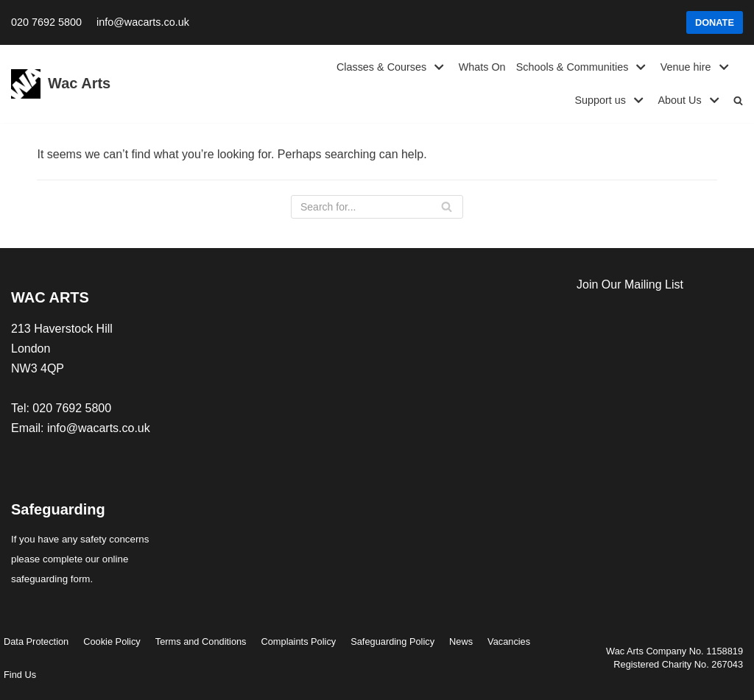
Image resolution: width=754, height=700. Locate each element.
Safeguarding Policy (392, 641)
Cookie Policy (112, 641)
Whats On (482, 67)
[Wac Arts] (61, 84)
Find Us (20, 675)
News (461, 641)
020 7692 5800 (46, 22)
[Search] (377, 207)
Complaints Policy (299, 641)
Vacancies (509, 641)
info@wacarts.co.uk (143, 22)
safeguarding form (50, 579)
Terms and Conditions (201, 641)
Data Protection (36, 641)
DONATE (715, 22)
